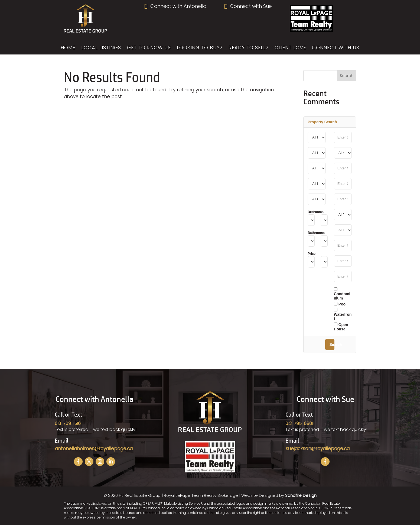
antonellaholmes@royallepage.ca (94, 449)
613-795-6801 (299, 423)
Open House (341, 327)
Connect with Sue (248, 6)
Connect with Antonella (175, 6)
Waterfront (343, 314)
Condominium (342, 294)
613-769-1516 (68, 423)
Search (332, 344)
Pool (340, 304)
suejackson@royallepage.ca (318, 449)
